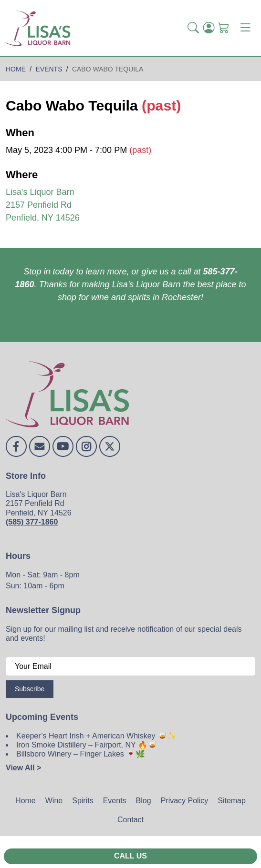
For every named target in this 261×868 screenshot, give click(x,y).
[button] (193, 28)
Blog (144, 801)
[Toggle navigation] (245, 28)
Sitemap (232, 801)
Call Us (130, 856)
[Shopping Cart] (224, 28)
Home (26, 801)
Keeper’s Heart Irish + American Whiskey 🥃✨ (96, 736)
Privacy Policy (185, 801)
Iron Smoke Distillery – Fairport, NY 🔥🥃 (87, 745)
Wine (54, 801)
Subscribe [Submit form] (30, 689)
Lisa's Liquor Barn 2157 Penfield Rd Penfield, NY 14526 (43, 205)
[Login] (209, 28)
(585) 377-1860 (32, 522)
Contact (130, 820)
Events (115, 801)
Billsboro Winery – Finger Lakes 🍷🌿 (81, 754)
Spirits (83, 801)
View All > (23, 768)
